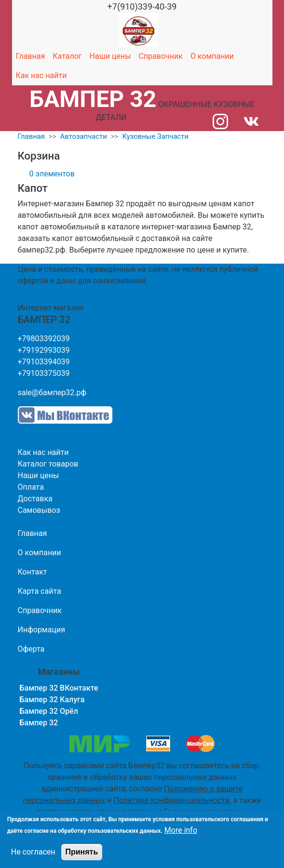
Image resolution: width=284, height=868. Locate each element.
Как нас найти (41, 75)
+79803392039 (44, 339)
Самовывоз (39, 510)
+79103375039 (44, 373)
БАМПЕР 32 (93, 99)
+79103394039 (44, 362)
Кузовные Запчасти (155, 136)
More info (181, 830)
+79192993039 (44, 350)
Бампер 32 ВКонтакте (59, 688)
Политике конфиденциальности (171, 800)
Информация (41, 630)
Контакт (33, 572)
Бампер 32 (39, 723)
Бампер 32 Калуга (52, 700)
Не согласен (33, 852)
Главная (31, 56)
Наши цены (110, 56)
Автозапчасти (84, 136)
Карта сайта (40, 591)
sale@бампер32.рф (52, 393)
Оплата (31, 487)
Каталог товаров (48, 464)
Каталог (67, 56)
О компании (212, 56)
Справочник (160, 56)
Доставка (35, 499)
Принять (82, 852)
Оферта (31, 649)
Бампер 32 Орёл (49, 711)
